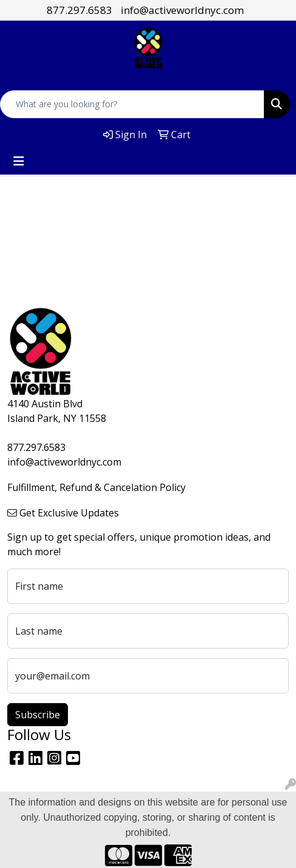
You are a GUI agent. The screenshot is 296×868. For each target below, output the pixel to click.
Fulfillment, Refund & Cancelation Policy (96, 487)
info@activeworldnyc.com (182, 10)
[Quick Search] (132, 104)
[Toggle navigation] (19, 161)
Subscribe (38, 715)
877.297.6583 (79, 10)
